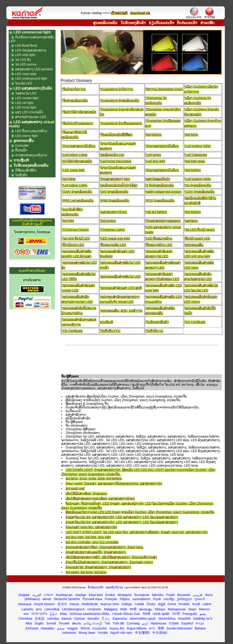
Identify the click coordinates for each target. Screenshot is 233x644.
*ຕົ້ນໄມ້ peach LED (197, 239)
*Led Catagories (196, 155)
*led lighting (153, 135)
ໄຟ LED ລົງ (23, 60)
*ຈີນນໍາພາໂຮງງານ (74, 89)
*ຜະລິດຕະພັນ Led (112, 155)
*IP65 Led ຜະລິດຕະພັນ (77, 201)
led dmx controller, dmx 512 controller (92, 542)
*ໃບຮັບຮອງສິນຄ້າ (157, 322)
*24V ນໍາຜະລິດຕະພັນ (114, 192)
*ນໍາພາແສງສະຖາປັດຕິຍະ (79, 146)
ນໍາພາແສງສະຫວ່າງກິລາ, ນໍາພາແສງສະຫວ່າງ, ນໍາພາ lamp (104, 547)
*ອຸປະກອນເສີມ (194, 245)
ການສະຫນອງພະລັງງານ (31, 155)
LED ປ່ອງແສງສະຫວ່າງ (31, 50)
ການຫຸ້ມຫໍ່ (106, 322)
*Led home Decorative (116, 161)
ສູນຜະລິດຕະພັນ (105, 23)
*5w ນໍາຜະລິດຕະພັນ (198, 185)
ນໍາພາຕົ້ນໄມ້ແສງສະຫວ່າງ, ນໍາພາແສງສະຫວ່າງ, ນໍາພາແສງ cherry (109, 562)
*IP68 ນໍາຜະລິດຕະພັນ (115, 201)
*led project (108, 221)
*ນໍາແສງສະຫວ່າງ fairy (115, 179)
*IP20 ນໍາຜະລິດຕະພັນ (160, 201)
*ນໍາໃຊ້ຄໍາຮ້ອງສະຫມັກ (77, 161)
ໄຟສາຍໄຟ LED (26, 93)
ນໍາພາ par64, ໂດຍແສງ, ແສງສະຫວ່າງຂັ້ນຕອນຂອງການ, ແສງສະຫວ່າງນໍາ (114, 483)
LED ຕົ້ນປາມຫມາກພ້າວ (31, 131)
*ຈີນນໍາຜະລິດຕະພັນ (75, 101)
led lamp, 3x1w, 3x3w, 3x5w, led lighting (94, 478)
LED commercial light (32, 32)
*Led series (153, 155)
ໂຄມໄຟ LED (24, 83)
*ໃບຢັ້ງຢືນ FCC (110, 331)
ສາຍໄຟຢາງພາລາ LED (31, 117)
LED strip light (25, 55)
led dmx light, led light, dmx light (88, 537)
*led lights (191, 135)
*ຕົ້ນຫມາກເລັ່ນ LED (113, 245)
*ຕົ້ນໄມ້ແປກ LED (73, 245)
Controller (22, 146)
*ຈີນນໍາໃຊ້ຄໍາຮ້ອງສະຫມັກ (79, 112)
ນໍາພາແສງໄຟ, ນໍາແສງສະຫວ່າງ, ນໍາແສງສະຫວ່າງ (98, 567)
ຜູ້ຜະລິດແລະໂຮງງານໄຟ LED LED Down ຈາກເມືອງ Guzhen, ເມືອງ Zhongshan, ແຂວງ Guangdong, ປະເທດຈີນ (140, 512)
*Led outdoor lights (198, 146)
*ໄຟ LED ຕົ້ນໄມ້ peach (200, 230)
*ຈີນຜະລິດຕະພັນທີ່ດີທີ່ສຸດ (116, 135)
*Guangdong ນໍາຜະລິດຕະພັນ (120, 101)
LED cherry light (27, 136)
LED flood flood (26, 45)
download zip (140, 13)
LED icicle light (26, 107)
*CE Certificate (72, 331)
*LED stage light (73, 170)
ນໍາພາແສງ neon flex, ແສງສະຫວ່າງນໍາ (91, 527)
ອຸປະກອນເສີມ (24, 141)
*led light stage (195, 161)
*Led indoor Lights (75, 155)
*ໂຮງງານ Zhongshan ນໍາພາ (164, 89)
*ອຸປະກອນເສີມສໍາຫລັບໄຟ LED (120, 277)
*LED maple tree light (115, 239)
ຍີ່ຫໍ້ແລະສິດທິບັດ (26, 170)
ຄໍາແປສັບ (208, 23)
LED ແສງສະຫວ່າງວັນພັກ (33, 88)
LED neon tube (26, 74)
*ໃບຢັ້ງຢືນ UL (154, 331)
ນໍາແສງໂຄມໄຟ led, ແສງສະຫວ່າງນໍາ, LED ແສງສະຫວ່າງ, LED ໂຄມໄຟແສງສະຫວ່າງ (122, 517)
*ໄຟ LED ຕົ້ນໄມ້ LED (76, 239)
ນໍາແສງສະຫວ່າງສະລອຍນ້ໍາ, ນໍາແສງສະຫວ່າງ (96, 552)
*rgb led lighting (156, 212)
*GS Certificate (195, 322)
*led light (68, 221)
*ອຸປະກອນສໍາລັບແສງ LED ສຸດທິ (121, 288)
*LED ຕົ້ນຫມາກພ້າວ (159, 239)
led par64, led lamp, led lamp (86, 572)
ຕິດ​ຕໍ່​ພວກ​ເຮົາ (187, 23)
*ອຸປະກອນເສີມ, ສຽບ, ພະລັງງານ (121, 311)
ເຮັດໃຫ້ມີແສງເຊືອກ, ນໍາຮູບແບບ (86, 493)
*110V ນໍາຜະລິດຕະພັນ (199, 192)
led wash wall (75, 488)
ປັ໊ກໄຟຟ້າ (21, 150)
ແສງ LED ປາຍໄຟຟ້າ (29, 112)
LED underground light (31, 78)
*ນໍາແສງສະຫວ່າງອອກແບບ (163, 221)
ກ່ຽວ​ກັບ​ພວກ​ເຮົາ (161, 23)
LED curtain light (27, 98)
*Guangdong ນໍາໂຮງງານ (117, 89)
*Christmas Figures (75, 230)
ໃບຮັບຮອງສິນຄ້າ (133, 23)
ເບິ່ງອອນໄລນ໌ (119, 13)
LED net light (24, 103)
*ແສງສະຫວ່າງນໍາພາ (114, 212)
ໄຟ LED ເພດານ (26, 64)
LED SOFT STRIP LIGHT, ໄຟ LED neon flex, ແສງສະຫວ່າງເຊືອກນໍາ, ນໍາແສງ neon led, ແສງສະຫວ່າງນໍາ (137, 532)
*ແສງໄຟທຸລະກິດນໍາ (158, 179)
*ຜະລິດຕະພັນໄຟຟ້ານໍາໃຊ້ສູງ (119, 185)
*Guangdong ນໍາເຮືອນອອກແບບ (121, 123)
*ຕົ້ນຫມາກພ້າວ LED (159, 245)
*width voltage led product (163, 192)
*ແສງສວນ (191, 221)
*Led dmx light (155, 161)
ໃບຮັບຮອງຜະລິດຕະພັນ (31, 165)
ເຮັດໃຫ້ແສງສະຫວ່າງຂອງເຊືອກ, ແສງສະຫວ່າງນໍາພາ (100, 498)
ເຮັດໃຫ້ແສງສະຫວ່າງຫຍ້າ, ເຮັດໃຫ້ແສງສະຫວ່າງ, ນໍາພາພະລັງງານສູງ (111, 557)
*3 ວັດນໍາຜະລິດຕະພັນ (160, 185)
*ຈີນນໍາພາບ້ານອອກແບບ (77, 123)
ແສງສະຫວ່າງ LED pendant (34, 69)
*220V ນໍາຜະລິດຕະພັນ (77, 192)
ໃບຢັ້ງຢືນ (21, 175)
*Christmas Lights (112, 230)
